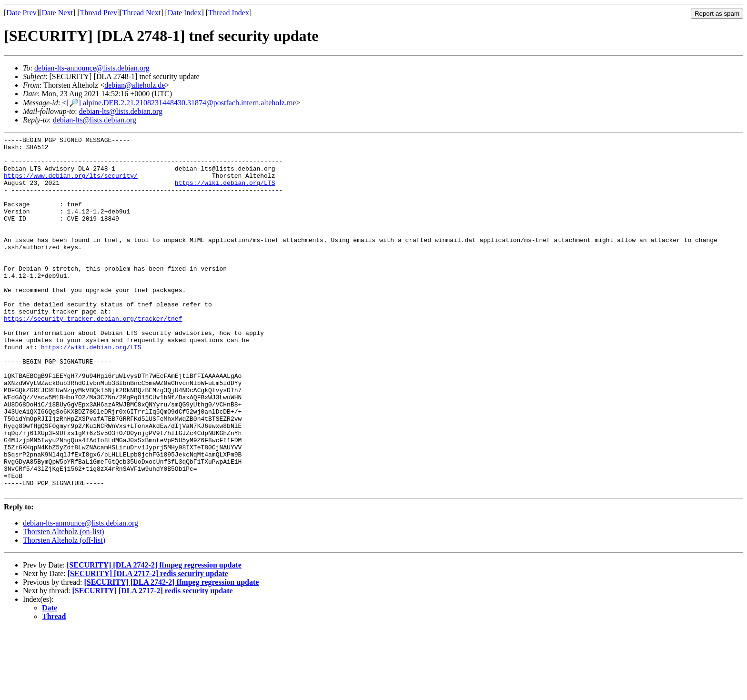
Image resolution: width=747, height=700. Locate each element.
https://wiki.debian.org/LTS (225, 193)
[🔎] (74, 103)
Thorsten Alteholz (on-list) (64, 603)
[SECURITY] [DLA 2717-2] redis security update (148, 645)
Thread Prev (98, 13)
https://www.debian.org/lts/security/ (71, 184)
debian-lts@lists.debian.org (121, 111)
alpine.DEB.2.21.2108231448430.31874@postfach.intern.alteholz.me (190, 103)
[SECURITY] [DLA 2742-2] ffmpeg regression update (154, 636)
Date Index (185, 13)
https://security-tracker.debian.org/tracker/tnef (93, 355)
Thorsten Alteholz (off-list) (64, 612)
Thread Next (141, 13)
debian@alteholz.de (135, 85)
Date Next (57, 13)
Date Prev (21, 13)
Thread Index (229, 13)
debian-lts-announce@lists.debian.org (92, 68)
